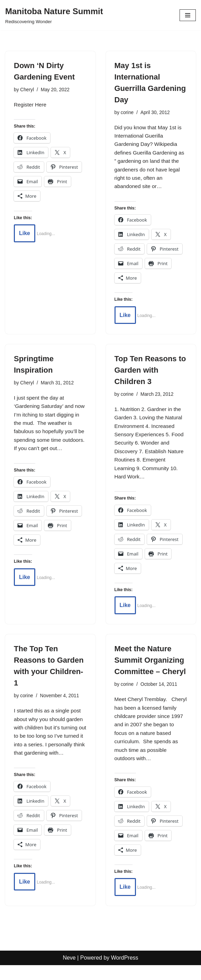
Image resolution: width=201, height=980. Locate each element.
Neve (69, 973)
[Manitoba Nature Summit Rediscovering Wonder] (54, 15)
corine (128, 113)
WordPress (125, 973)
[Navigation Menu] (188, 15)
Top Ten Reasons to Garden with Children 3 (150, 374)
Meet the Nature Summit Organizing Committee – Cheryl (150, 668)
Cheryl (28, 90)
